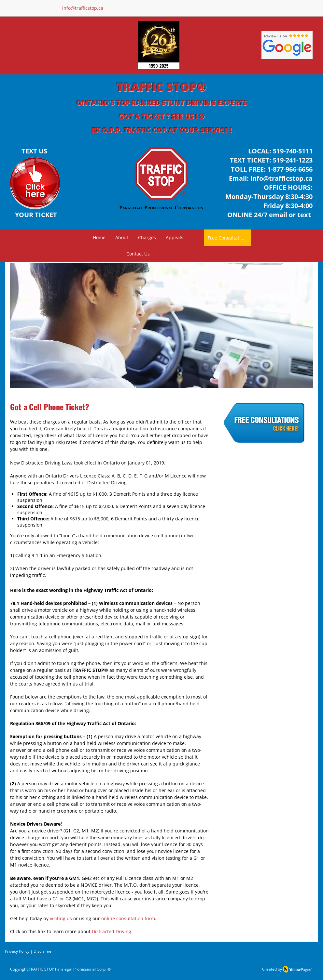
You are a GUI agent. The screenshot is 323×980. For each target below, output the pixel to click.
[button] (147, 238)
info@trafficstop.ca (281, 178)
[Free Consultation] (227, 238)
